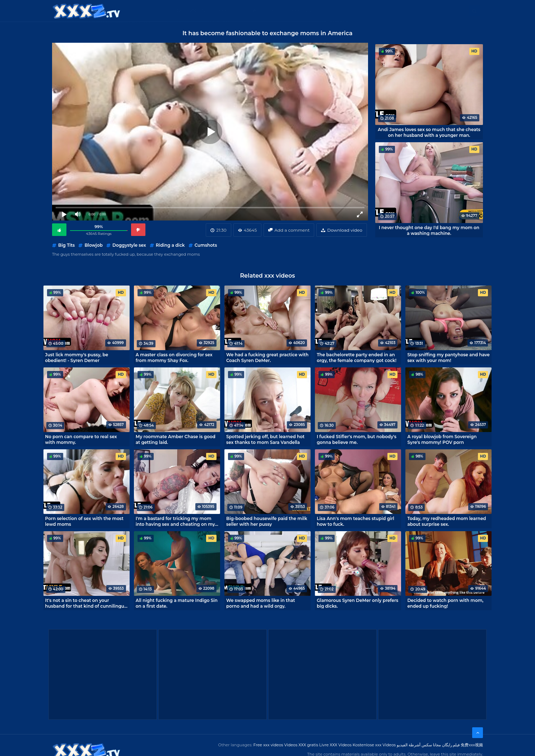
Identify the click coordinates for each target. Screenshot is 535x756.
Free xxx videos (268, 745)
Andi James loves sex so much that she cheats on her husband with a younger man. (429, 132)
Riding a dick (170, 245)
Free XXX (269, 11)
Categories (191, 11)
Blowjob (93, 245)
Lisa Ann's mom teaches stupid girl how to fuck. (355, 521)
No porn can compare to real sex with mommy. (81, 439)
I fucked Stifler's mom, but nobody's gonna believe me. (357, 439)
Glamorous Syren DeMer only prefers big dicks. (357, 603)
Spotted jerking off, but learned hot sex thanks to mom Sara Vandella (265, 439)
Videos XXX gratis (301, 745)
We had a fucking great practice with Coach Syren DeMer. (267, 357)
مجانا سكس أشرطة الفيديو (419, 745)
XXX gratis (304, 11)
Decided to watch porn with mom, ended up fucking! (445, 603)
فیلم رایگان (451, 745)
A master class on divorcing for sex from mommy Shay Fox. (174, 357)
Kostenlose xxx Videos (374, 745)
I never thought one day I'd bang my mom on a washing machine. (429, 230)
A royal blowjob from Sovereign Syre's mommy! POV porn (442, 439)
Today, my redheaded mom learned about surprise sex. (446, 521)
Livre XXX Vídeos (335, 745)
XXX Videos (232, 11)
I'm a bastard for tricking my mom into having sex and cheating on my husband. (175, 521)
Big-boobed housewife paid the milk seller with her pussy (267, 521)
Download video (345, 230)
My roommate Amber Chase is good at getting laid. (176, 439)
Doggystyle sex (129, 245)
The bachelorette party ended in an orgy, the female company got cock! (357, 357)
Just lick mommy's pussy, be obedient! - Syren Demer (77, 357)
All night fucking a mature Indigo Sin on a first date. (177, 603)
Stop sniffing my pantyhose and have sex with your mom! (448, 357)
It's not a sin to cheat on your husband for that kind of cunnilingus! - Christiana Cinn (87, 603)
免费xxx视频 (472, 745)
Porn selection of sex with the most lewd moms (84, 521)
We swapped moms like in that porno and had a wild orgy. (261, 603)
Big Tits (66, 245)
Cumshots (206, 245)
